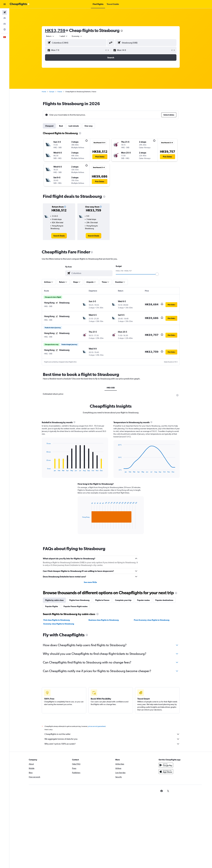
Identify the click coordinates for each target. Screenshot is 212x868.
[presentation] (122, 31)
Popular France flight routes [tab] (76, 606)
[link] (59, 236)
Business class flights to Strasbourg (104, 620)
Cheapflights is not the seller (112, 734)
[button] (5, 4)
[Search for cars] (5, 24)
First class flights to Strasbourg (57, 620)
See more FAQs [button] (90, 582)
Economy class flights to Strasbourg (59, 624)
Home (44, 92)
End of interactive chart (45, 469)
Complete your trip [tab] (123, 600)
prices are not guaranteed (97, 726)
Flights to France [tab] (102, 600)
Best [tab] (61, 126)
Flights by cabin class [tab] (54, 600)
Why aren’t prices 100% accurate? (112, 744)
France (60, 92)
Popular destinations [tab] (164, 600)
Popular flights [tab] (52, 606)
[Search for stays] (5, 18)
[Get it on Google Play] (166, 765)
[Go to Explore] (5, 29)
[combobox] (50, 36)
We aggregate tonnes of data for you (112, 739)
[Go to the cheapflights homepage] (20, 4)
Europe (52, 92)
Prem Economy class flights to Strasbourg (152, 620)
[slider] (157, 274)
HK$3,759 (55, 30)
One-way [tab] (89, 126)
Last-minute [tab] (74, 126)
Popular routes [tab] (143, 600)
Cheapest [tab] (49, 126)
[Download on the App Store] (166, 772)
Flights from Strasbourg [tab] (79, 600)
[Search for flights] (5, 12)
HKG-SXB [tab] (111, 388)
